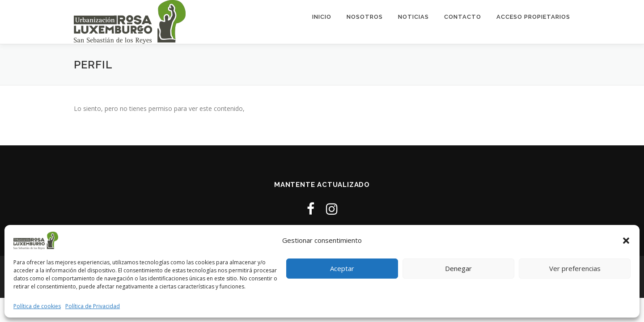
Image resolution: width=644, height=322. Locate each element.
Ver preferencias (575, 268)
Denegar (458, 268)
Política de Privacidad (93, 306)
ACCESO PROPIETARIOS (533, 17)
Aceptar (342, 268)
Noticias (413, 17)
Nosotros (365, 17)
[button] (626, 241)
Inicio (322, 17)
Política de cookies (37, 306)
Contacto (463, 17)
